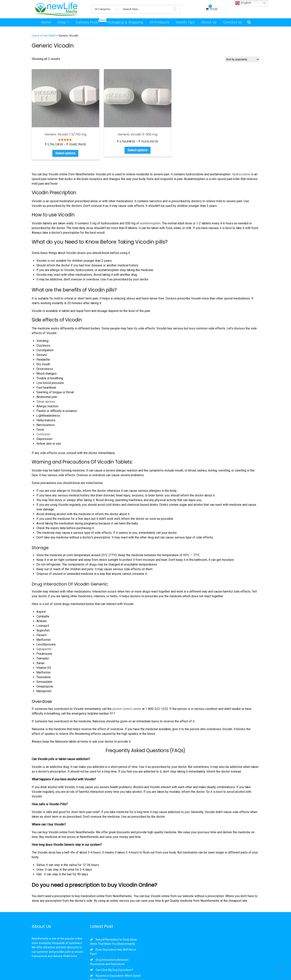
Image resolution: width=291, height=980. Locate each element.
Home (46, 22)
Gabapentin (44, 627)
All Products (160, 22)
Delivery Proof (89, 21)
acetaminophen (150, 201)
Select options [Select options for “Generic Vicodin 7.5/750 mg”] (47, 131)
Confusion (43, 412)
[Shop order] (242, 59)
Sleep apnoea (46, 379)
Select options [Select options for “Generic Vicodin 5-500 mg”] (86, 128)
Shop (64, 22)
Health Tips (185, 22)
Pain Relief (49, 36)
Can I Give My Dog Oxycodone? (114, 948)
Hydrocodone (241, 152)
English (243, 3)
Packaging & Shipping (125, 22)
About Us (209, 22)
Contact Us (233, 22)
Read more (70, 934)
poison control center (127, 686)
